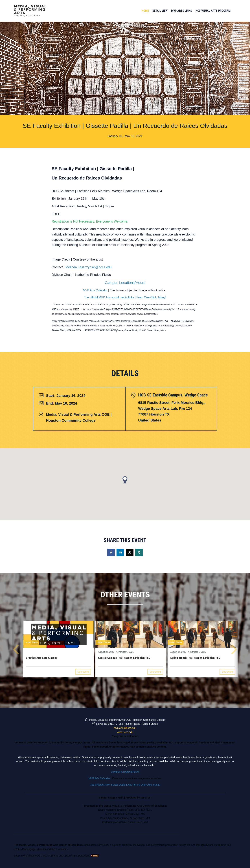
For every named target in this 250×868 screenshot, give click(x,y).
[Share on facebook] (111, 552)
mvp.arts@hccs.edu (125, 728)
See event (83, 672)
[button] (125, 480)
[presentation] (16, 650)
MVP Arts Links (182, 11)
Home (145, 11)
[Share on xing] (139, 552)
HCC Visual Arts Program (213, 11)
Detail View (160, 11)
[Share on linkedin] (120, 552)
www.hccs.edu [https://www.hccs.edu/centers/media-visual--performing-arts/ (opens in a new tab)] (125, 732)
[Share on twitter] (130, 552)
